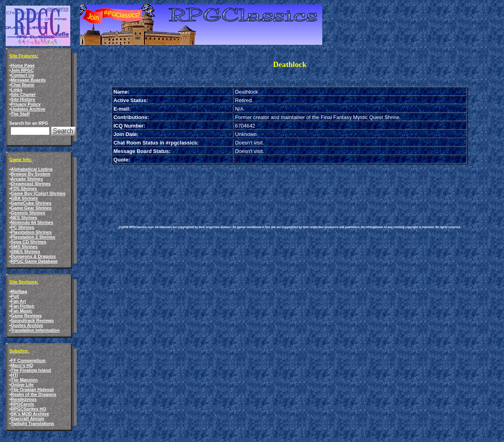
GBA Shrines (24, 198)
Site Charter (23, 94)
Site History (23, 99)
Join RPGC (22, 70)
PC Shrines (23, 227)
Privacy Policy (26, 104)
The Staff (20, 114)
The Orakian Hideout (32, 390)
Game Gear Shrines (31, 208)
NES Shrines (24, 218)
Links (17, 90)
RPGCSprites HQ (29, 409)
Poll (15, 296)
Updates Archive (28, 109)
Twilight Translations (33, 423)
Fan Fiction (23, 306)
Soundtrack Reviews (32, 321)
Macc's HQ (22, 365)
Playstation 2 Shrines (33, 237)
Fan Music (22, 311)
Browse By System (31, 174)
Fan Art (19, 301)
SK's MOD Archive (30, 414)
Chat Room (23, 85)
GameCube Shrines (31, 203)
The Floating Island (31, 370)
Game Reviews (26, 316)
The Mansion (24, 380)
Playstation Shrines (31, 232)
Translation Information (35, 330)
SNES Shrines (26, 251)
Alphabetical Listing (32, 169)
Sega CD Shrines (29, 242)
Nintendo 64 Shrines (32, 222)
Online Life (22, 385)
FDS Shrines (24, 189)
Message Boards (28, 80)
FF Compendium (28, 360)
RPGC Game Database (34, 261)
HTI (15, 375)
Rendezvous (24, 399)
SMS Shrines (24, 247)
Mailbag (19, 291)
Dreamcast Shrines (31, 184)
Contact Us (22, 75)
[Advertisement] (266, 189)
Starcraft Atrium (27, 419)
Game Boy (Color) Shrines (38, 193)
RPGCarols (22, 404)
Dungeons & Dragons (33, 256)
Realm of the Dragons (34, 394)
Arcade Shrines (27, 179)
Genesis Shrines (28, 213)
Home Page (23, 65)
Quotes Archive (27, 325)
